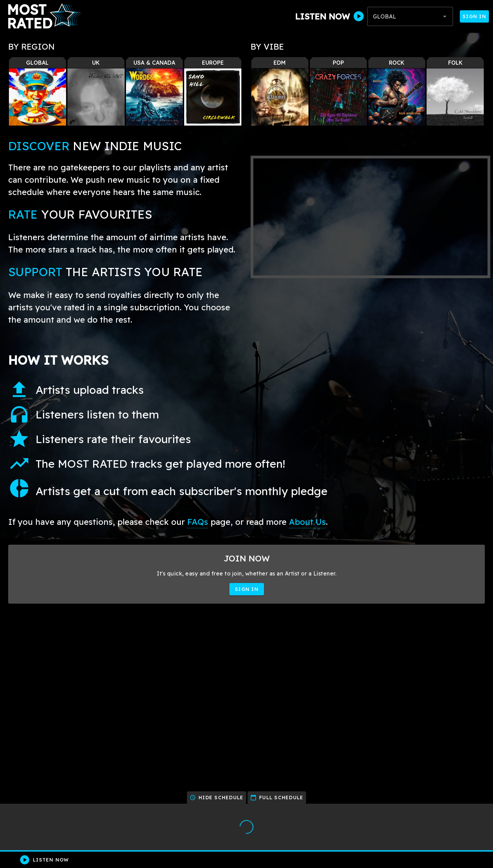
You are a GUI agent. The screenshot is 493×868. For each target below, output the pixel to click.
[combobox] (410, 16)
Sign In (474, 16)
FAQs (198, 522)
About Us (307, 522)
